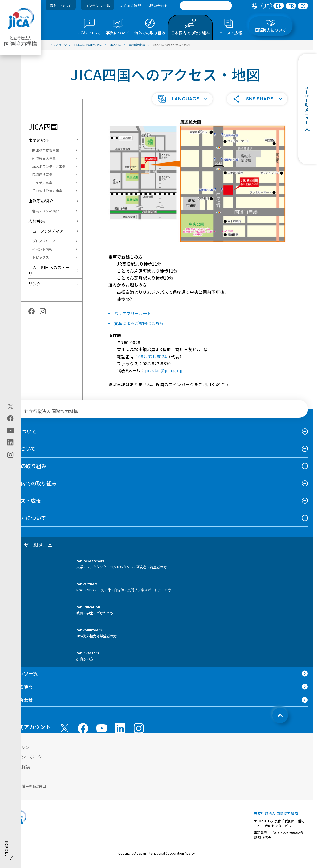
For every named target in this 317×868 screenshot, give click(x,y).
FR (291, 6)
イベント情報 (42, 249)
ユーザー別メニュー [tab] (31, 545)
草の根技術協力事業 (47, 191)
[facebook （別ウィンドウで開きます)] (83, 728)
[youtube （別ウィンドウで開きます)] (102, 728)
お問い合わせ (157, 6)
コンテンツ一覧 (97, 6)
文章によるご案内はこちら (139, 323)
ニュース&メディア (46, 231)
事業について (21, 449)
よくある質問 (130, 6)
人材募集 (37, 221)
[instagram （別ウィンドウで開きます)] (139, 728)
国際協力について (26, 518)
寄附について (61, 6)
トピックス (41, 257)
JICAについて (21, 431)
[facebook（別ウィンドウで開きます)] (10, 419)
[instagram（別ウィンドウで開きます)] (10, 455)
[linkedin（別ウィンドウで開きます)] (10, 443)
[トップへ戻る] (280, 715)
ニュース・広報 (23, 501)
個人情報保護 (18, 766)
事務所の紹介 (41, 201)
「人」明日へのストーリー (49, 270)
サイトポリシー (20, 747)
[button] (182, 99)
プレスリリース (44, 241)
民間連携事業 (42, 175)
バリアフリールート (133, 313)
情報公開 (13, 776)
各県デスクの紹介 (46, 211)
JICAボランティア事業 (49, 166)
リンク (35, 284)
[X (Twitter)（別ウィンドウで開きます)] (10, 407)
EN (279, 6)
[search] (206, 6)
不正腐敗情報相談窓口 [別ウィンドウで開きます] (26, 786)
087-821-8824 (152, 357)
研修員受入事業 (44, 158)
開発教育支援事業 (46, 150)
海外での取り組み (26, 466)
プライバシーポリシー (26, 757)
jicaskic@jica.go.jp (165, 370)
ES (303, 6)
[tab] (254, 6)
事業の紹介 (39, 140)
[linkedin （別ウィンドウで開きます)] (120, 728)
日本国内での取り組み (31, 483)
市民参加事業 (42, 183)
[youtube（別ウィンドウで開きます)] (10, 431)
